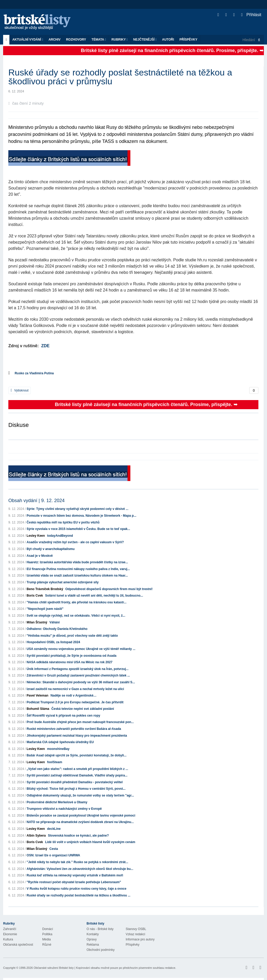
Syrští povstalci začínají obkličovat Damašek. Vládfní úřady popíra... (77, 775)
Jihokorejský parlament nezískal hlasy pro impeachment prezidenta (77, 736)
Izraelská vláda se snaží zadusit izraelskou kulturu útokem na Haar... (77, 576)
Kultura (8, 939)
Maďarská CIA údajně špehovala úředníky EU (60, 742)
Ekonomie (10, 934)
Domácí (48, 929)
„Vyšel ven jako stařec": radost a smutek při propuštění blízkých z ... (77, 769)
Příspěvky (188, 40)
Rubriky (120, 40)
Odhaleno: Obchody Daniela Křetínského (57, 629)
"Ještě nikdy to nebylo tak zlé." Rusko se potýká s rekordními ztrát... (77, 862)
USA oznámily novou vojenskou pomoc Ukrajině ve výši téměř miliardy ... (81, 649)
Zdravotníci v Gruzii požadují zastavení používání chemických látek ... (78, 675)
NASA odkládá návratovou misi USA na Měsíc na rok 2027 (69, 662)
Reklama (93, 945)
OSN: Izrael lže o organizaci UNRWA (53, 855)
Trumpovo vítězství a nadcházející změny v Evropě (64, 809)
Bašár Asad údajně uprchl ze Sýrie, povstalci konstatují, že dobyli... (77, 755)
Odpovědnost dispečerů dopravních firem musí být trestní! (109, 589)
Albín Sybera (36, 836)
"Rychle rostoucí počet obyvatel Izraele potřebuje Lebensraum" (74, 882)
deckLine (54, 829)
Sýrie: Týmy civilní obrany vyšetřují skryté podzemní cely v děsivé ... (77, 509)
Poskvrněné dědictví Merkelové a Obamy (57, 802)
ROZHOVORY (76, 40)
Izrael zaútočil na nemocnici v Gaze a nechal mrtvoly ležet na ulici (75, 689)
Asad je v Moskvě (40, 556)
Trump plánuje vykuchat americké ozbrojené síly (63, 582)
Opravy (92, 939)
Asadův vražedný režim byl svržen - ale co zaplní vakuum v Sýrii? (75, 542)
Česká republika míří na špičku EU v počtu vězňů (63, 522)
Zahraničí (10, 929)
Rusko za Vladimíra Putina (34, 373)
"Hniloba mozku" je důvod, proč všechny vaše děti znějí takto (72, 636)
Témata (99, 40)
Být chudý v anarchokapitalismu (51, 549)
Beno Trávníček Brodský (45, 589)
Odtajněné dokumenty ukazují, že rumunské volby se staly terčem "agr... (80, 795)
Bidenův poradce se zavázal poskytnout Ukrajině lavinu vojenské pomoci (81, 815)
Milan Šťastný (37, 622)
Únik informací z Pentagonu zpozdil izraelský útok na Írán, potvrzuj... (78, 669)
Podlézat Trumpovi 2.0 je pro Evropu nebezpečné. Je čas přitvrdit (75, 702)
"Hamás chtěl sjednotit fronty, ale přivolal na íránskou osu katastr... (77, 602)
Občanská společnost (18, 945)
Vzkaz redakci (135, 934)
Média (47, 939)
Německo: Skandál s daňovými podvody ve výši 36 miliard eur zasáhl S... (81, 682)
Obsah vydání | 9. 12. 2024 (37, 501)
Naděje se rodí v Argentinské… (74, 696)
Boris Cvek (35, 596)
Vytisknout (20, 390)
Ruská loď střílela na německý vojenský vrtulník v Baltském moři (75, 875)
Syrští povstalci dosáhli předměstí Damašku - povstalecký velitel (75, 782)
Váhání (55, 622)
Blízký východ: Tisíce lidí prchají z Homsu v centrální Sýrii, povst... (76, 789)
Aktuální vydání (28, 40)
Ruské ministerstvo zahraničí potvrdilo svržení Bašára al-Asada (74, 729)
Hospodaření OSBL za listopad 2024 (53, 642)
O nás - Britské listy (100, 929)
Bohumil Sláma (38, 709)
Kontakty (93, 934)
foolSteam (54, 762)
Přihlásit (251, 15)
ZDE (45, 346)
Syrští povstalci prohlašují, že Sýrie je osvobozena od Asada (71, 656)
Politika (47, 934)
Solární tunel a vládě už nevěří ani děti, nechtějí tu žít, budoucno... (94, 596)
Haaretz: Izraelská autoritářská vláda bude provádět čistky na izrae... (77, 562)
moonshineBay (58, 749)
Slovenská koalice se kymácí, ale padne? (78, 836)
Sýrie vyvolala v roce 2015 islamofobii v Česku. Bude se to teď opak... (78, 529)
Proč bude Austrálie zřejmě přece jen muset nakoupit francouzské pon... (80, 722)
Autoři (168, 40)
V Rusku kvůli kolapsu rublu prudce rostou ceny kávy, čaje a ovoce (77, 889)
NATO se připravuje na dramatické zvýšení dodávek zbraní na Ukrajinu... (80, 822)
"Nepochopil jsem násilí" (45, 609)
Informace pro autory (140, 939)
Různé (47, 945)
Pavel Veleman (37, 696)
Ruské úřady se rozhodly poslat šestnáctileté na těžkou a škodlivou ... (78, 895)
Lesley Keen (36, 536)
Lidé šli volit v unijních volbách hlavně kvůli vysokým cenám (90, 842)
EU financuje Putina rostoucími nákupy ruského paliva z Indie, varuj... (78, 569)
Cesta (54, 849)
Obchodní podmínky (101, 950)
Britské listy (40, 22)
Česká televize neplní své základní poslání (83, 709)
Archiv (54, 40)
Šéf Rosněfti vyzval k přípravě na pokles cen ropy (63, 716)
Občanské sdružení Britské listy (54, 968)
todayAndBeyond (60, 536)
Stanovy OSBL (136, 929)
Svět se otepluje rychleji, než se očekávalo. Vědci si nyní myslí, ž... (76, 616)
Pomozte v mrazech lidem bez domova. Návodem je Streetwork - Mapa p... (81, 516)
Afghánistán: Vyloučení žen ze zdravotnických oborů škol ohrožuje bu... (80, 869)
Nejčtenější (145, 40)
